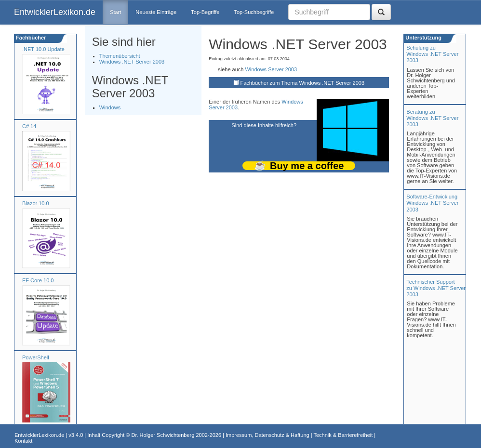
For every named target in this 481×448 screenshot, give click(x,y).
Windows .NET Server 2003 (132, 62)
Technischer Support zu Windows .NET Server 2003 (436, 288)
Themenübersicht (120, 56)
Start (115, 12)
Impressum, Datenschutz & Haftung (267, 435)
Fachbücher (30, 38)
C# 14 (29, 126)
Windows (110, 107)
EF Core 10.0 (38, 280)
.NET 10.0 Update (43, 49)
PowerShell (36, 357)
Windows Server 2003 (271, 69)
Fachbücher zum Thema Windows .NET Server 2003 (302, 83)
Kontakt (23, 441)
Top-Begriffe (205, 12)
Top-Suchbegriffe (254, 12)
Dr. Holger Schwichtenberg (163, 435)
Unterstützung (423, 38)
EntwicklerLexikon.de (55, 12)
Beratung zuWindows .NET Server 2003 (432, 118)
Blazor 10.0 (36, 203)
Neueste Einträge (156, 12)
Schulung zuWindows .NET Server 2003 (432, 54)
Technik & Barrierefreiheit (343, 435)
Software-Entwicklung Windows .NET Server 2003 (432, 203)
